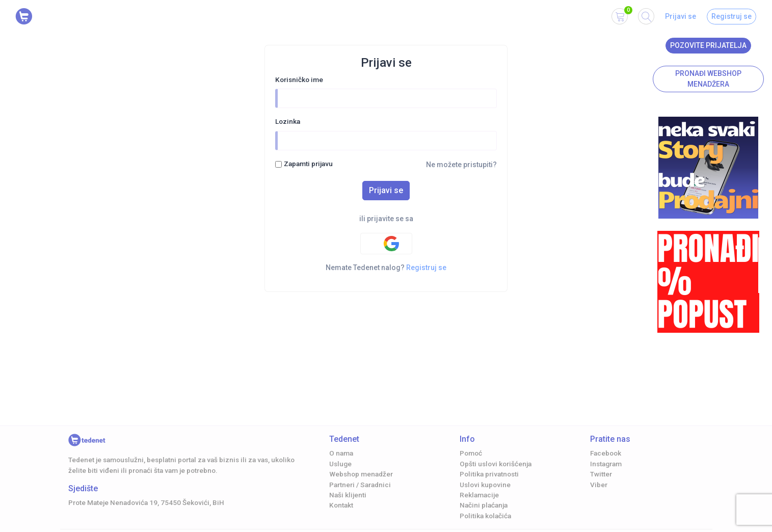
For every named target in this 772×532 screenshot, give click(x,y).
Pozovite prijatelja (708, 45)
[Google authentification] (386, 244)
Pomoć (471, 453)
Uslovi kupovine (485, 485)
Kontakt (341, 505)
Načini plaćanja (484, 505)
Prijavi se (681, 16)
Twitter (601, 474)
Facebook (606, 453)
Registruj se (731, 16)
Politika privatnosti (489, 474)
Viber (599, 485)
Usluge (340, 464)
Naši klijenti (348, 495)
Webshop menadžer (361, 474)
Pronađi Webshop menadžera (708, 79)
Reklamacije (479, 495)
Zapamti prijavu (308, 164)
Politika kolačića (485, 516)
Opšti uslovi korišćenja (496, 464)
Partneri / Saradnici (360, 485)
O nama (341, 453)
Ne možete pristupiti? (461, 165)
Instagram (606, 464)
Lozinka (288, 121)
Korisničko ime (299, 79)
